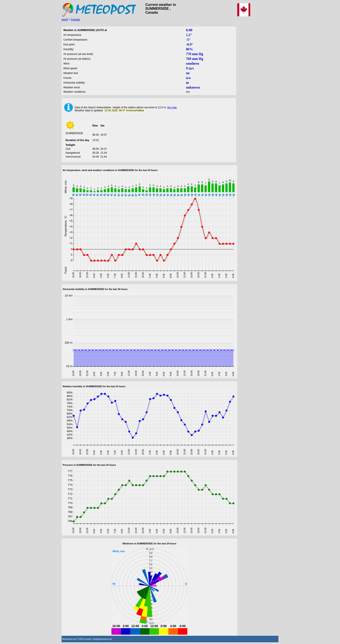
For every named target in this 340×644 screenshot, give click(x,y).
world (65, 20)
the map (172, 107)
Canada (75, 20)
